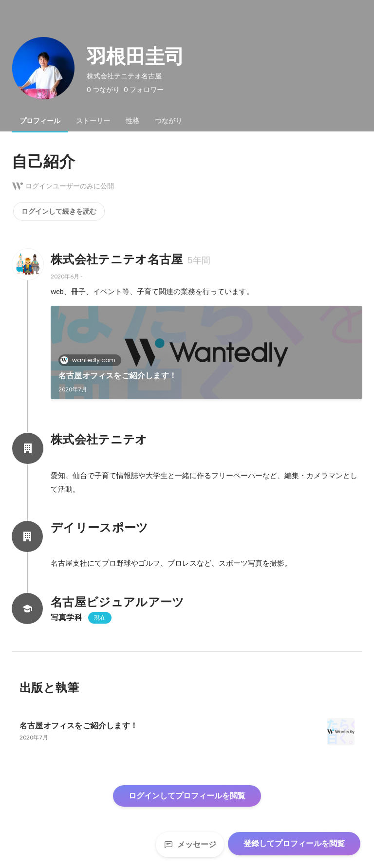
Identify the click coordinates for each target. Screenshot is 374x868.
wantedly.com (91, 360)
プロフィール (40, 121)
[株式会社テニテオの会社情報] (27, 448)
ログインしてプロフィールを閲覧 (187, 796)
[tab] (40, 121)
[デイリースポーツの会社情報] (27, 536)
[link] (206, 352)
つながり (168, 121)
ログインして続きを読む (59, 211)
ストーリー (93, 121)
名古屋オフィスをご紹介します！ (118, 376)
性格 (132, 121)
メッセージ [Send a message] (190, 844)
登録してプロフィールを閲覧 (294, 843)
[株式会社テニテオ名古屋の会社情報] (27, 264)
